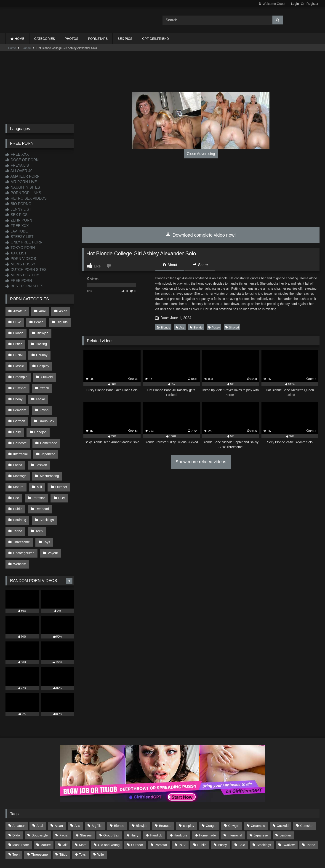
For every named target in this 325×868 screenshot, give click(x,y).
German (19, 398)
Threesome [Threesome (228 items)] (39, 813)
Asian (61, 311)
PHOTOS (71, 39)
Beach (38, 320)
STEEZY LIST (20, 237)
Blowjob (42, 330)
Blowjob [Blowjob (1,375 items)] (141, 784)
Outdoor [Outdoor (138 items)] (137, 804)
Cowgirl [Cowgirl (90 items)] (234, 784)
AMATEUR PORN (23, 176)
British (18, 340)
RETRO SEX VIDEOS (26, 198)
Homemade (48, 417)
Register (312, 4)
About (170, 265)
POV (60, 465)
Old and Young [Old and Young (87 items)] (109, 804)
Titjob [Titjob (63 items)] (63, 813)
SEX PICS (125, 39)
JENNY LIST (18, 209)
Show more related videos (201, 462)
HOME (20, 39)
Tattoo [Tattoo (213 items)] (311, 804)
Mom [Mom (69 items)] (83, 804)
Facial (61, 378)
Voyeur (52, 514)
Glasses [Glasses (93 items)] (86, 794)
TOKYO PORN (20, 248)
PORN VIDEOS (21, 259)
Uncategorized (24, 514)
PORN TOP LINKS (23, 193)
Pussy (214, 327)
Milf (38, 456)
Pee (16, 465)
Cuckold (19, 369)
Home (12, 48)
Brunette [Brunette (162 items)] (165, 784)
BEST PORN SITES (24, 286)
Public (17, 475)
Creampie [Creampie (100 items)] (258, 784)
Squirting (20, 485)
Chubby (19, 349)
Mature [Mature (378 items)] (46, 804)
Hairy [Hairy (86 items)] (135, 794)
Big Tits (60, 320)
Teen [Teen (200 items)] (16, 813)
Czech (18, 378)
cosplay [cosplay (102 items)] (189, 784)
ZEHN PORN (19, 220)
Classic (42, 349)
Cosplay (19, 359)
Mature (18, 456)
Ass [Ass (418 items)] (77, 784)
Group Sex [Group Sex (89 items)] (111, 794)
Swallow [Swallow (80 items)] (289, 804)
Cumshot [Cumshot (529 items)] (307, 784)
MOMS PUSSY (20, 264)
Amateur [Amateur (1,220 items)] (19, 784)
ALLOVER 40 (19, 171)
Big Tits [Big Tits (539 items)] (97, 784)
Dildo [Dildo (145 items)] (16, 794)
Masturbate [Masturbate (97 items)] (21, 804)
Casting (40, 340)
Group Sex (45, 398)
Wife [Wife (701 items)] (101, 813)
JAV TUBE (17, 231)
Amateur (19, 311)
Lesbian (40, 436)
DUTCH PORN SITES (26, 270)
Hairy (17, 407)
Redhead (41, 475)
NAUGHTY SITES (23, 187)
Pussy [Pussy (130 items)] (222, 804)
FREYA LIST (18, 165)
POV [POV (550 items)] (182, 804)
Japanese (47, 427)
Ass (180, 327)
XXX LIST (16, 253)
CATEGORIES (45, 39)
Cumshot (44, 369)
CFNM (63, 340)
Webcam (20, 523)
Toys (46, 504)
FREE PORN (19, 281)
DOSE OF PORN (22, 160)
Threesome (21, 504)
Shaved (232, 327)
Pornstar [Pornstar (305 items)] (161, 804)
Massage (20, 446)
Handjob (40, 407)
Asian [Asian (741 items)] (59, 784)
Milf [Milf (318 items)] (65, 804)
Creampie (45, 359)
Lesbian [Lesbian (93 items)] (285, 794)
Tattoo (17, 494)
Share (200, 265)
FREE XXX (17, 154)
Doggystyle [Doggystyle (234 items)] (40, 794)
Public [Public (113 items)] (202, 804)
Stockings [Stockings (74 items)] (264, 804)
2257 (156, 848)
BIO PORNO (18, 204)
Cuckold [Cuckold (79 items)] (283, 784)
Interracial (20, 427)
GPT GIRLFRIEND (156, 39)
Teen (38, 494)
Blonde (26, 48)
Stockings (46, 485)
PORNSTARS (98, 39)
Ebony (40, 378)
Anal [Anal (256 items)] (40, 784)
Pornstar (38, 465)
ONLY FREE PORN (24, 242)
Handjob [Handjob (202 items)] (156, 794)
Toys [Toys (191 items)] (82, 813)
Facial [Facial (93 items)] (64, 794)
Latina (17, 436)
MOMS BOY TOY (22, 275)
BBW (17, 320)
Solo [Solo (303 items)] (242, 804)
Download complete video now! (201, 235)
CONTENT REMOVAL (186, 848)
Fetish (43, 388)
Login (295, 4)
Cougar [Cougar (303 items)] (211, 784)
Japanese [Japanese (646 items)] (261, 794)
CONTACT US (133, 848)
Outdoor (59, 456)
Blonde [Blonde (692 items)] (119, 784)
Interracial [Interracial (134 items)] (235, 794)
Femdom (20, 388)
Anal (41, 311)
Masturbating (48, 446)
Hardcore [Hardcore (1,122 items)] (180, 794)
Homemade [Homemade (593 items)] (207, 794)
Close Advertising (201, 154)
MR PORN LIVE (21, 182)
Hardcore (20, 417)
